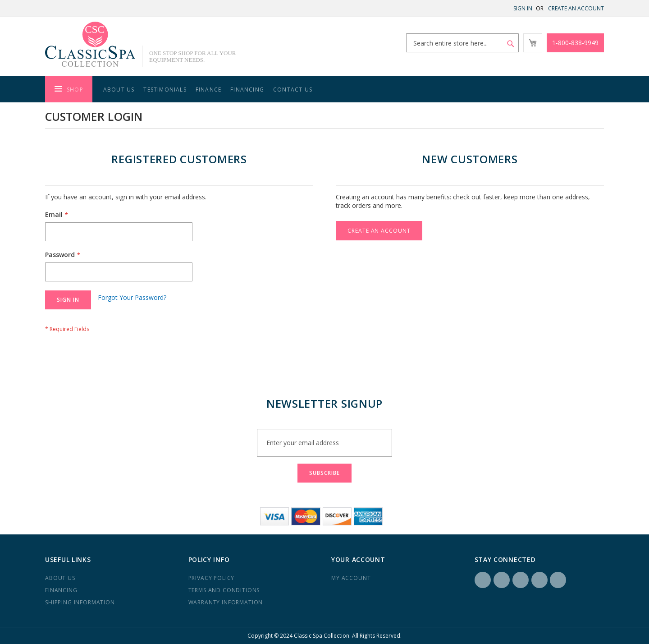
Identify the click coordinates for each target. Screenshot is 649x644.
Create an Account (576, 8)
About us (60, 578)
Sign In (523, 8)
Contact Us (293, 90)
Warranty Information (226, 602)
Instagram (502, 580)
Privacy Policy (212, 578)
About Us (119, 90)
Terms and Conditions (224, 590)
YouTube (558, 580)
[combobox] (462, 43)
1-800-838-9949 (575, 43)
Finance (208, 90)
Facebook (483, 580)
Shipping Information (80, 602)
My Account (351, 578)
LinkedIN (521, 580)
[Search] (511, 44)
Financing (247, 90)
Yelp (539, 580)
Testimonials (165, 90)
